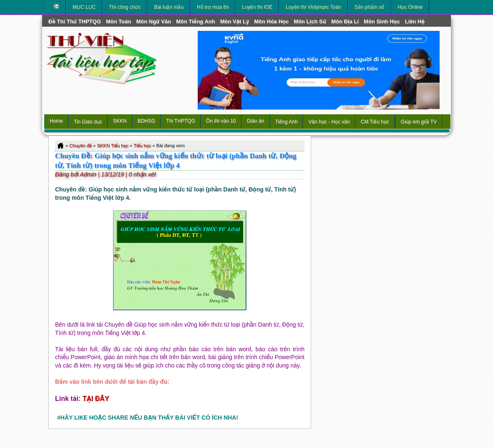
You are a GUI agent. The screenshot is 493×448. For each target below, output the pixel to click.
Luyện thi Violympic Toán (313, 7)
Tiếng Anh (287, 122)
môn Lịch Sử (310, 21)
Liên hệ (415, 21)
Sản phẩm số (370, 7)
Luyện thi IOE (257, 7)
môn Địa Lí (345, 21)
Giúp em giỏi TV (419, 122)
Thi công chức (125, 7)
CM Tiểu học (375, 122)
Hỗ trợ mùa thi (213, 7)
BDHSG (147, 121)
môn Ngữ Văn (153, 21)
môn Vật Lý (235, 21)
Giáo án (256, 121)
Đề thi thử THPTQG (75, 21)
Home (56, 121)
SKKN (120, 121)
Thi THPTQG (181, 121)
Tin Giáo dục (88, 122)
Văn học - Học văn (329, 122)
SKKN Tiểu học (113, 146)
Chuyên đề (80, 146)
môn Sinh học (382, 21)
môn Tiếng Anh (196, 21)
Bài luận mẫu (169, 7)
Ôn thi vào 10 (221, 121)
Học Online (410, 7)
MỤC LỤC (84, 7)
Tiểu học (142, 146)
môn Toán (118, 21)
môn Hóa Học (271, 21)
